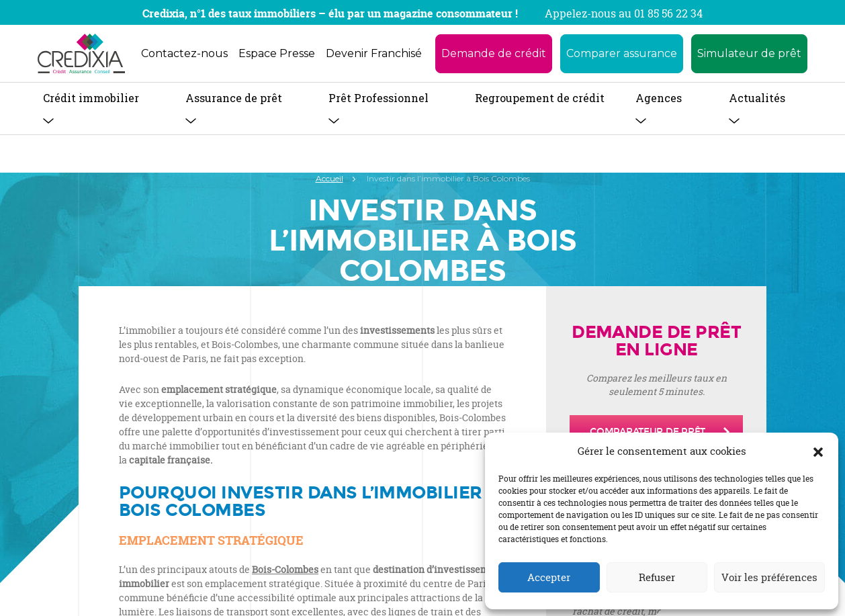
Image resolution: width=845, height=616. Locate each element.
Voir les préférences (769, 577)
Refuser (657, 577)
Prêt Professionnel (379, 98)
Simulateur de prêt (749, 53)
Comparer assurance (622, 53)
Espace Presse (277, 53)
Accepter (549, 577)
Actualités (757, 98)
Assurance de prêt (234, 98)
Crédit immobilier (91, 98)
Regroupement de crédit (540, 98)
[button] (818, 451)
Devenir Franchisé (374, 53)
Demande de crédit (494, 53)
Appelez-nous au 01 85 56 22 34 (624, 13)
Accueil (329, 178)
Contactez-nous (184, 53)
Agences (659, 98)
